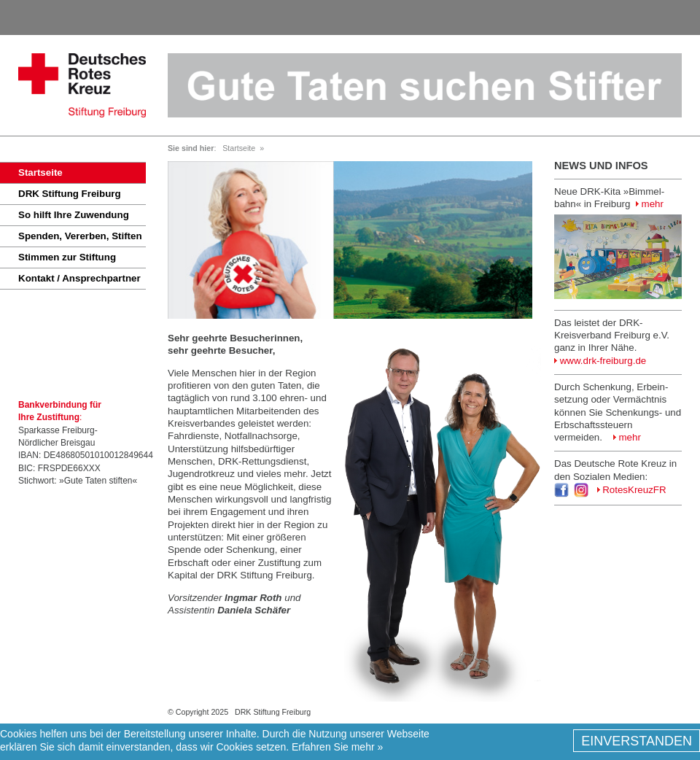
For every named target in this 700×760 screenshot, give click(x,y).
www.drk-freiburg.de (600, 361)
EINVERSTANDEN (637, 742)
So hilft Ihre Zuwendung (74, 215)
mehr (650, 204)
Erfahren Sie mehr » (337, 748)
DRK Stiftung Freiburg (70, 194)
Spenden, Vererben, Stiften (80, 236)
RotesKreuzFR (632, 490)
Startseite (40, 172)
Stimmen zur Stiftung (67, 257)
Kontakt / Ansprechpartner (79, 278)
